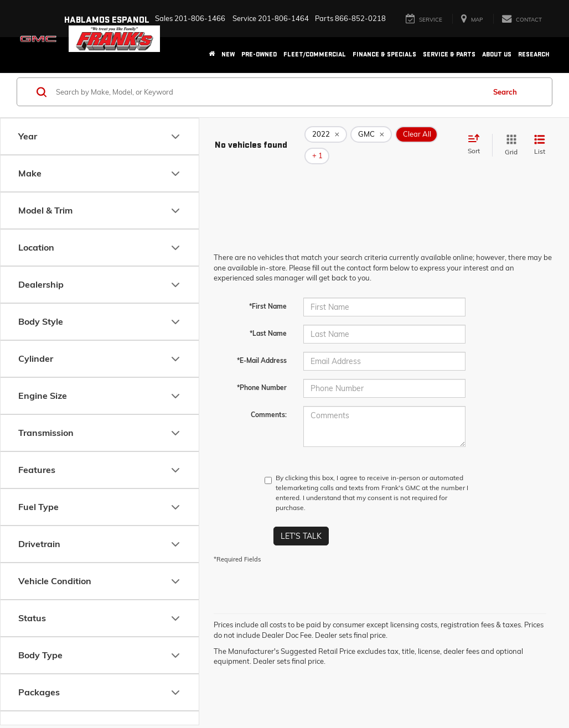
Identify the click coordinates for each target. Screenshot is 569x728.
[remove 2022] (326, 137)
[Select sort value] (477, 137)
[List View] (540, 137)
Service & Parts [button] (449, 54)
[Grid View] (509, 137)
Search (505, 92)
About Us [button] (497, 54)
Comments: (269, 398)
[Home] (212, 55)
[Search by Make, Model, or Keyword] (269, 92)
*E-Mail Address (262, 344)
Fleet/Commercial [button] (315, 54)
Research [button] (534, 54)
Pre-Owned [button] (259, 54)
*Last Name (268, 317)
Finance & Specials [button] (384, 54)
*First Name (268, 290)
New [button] (228, 54)
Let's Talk (301, 519)
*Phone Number (262, 371)
